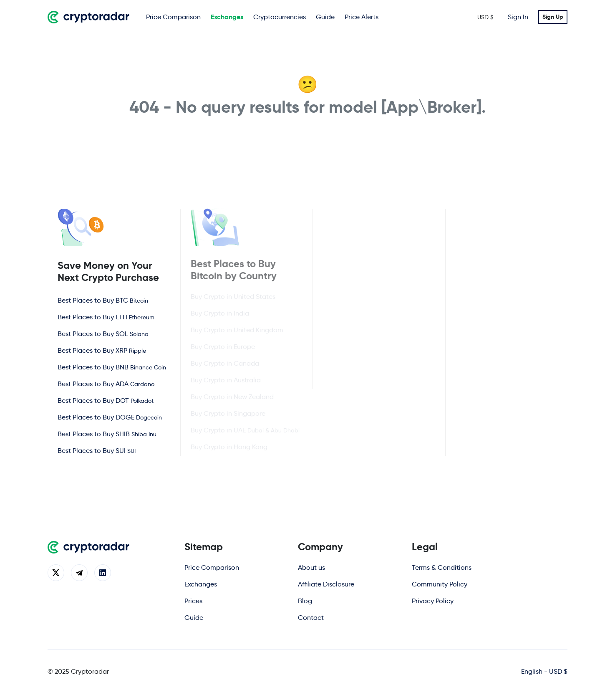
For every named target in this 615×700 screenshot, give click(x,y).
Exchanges (227, 17)
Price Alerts (362, 17)
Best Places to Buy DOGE (110, 417)
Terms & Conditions (442, 567)
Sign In (518, 17)
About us (311, 567)
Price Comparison (173, 17)
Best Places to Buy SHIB (107, 433)
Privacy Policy (433, 601)
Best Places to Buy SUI (97, 450)
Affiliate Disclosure (326, 584)
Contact (311, 618)
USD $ (485, 17)
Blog (305, 601)
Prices (193, 601)
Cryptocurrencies (280, 17)
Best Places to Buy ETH (106, 317)
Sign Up (553, 17)
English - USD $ (544, 671)
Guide (325, 17)
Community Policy (440, 584)
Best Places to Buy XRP (102, 350)
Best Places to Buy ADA (106, 383)
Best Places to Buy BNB (112, 367)
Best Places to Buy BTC (103, 300)
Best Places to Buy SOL (103, 333)
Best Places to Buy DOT (106, 400)
